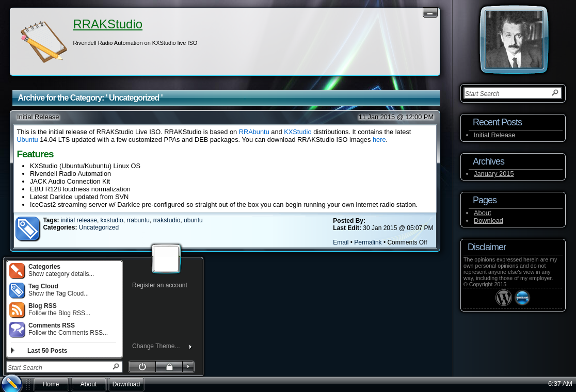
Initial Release (38, 117)
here (379, 140)
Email (341, 242)
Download (489, 221)
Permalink (368, 242)
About (482, 213)
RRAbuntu (254, 132)
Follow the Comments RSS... (59, 329)
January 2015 (494, 174)
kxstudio (112, 220)
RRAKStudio (108, 24)
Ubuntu (27, 140)
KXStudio (298, 132)
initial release (79, 220)
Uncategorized (99, 227)
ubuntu (193, 220)
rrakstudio (167, 220)
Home (51, 384)
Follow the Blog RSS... (50, 309)
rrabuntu (138, 220)
